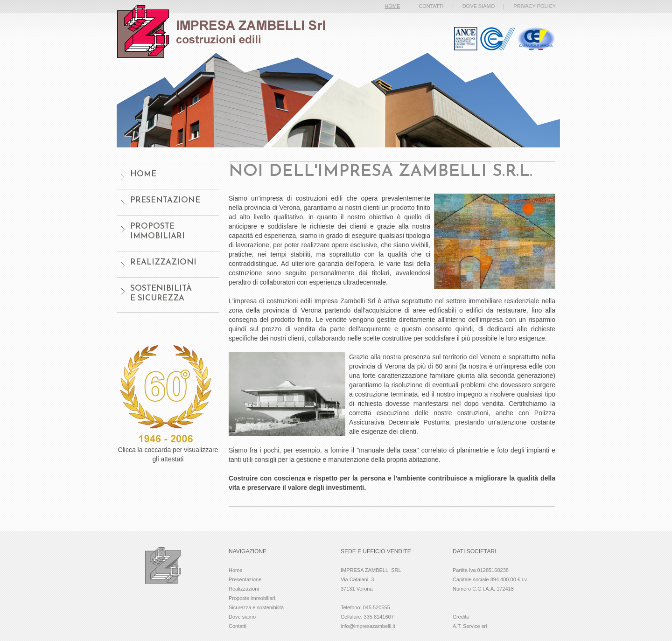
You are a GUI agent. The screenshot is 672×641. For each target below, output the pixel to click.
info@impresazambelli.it (368, 626)
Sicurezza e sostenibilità (256, 607)
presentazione (165, 200)
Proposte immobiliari (252, 598)
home (143, 174)
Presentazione (245, 579)
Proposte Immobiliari (157, 231)
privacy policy (535, 6)
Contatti (238, 626)
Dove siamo (242, 617)
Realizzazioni (163, 262)
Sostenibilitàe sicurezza (161, 293)
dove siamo (479, 6)
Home (235, 570)
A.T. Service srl (470, 626)
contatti (431, 6)
